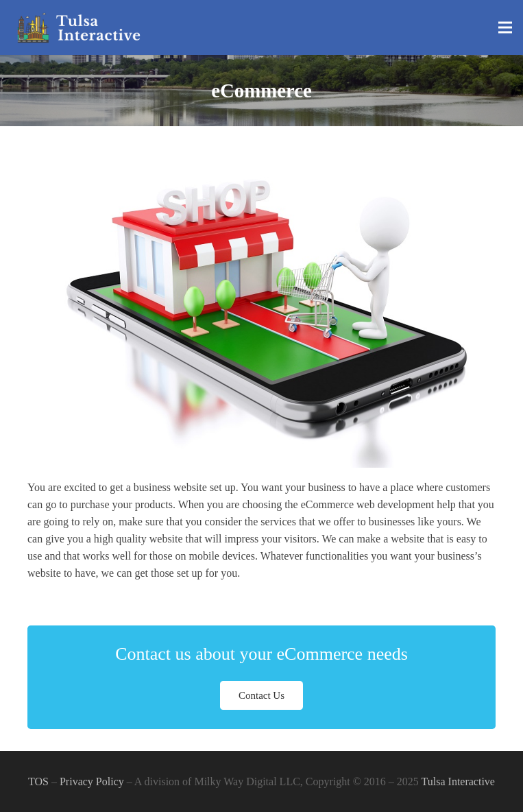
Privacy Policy (92, 781)
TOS (38, 781)
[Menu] (505, 27)
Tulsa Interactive (458, 781)
